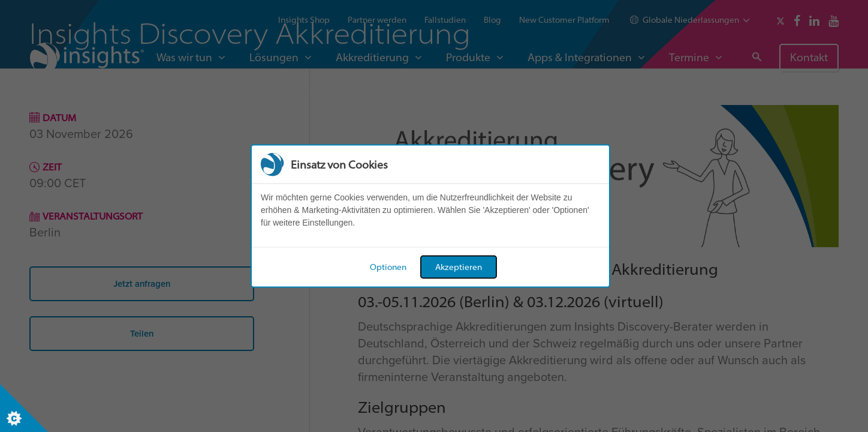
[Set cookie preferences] (24, 408)
